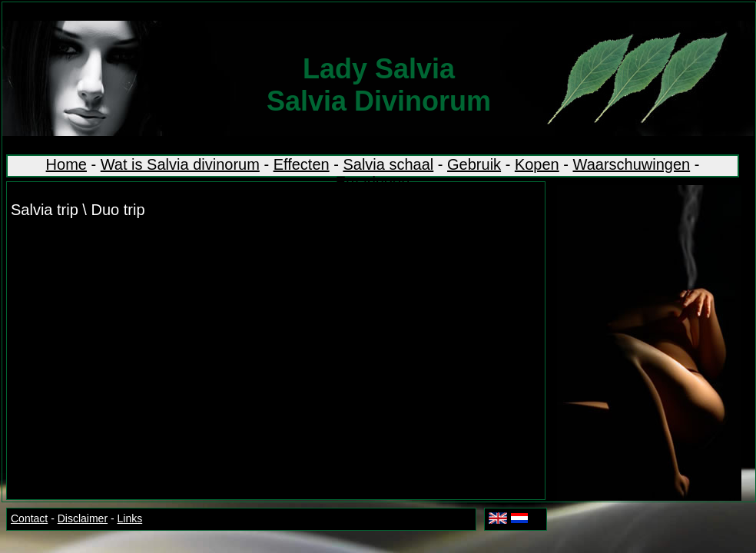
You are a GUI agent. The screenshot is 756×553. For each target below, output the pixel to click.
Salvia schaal (388, 164)
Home (66, 164)
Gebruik (474, 164)
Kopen (537, 164)
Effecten (302, 164)
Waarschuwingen (632, 164)
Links (130, 518)
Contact (29, 518)
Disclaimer (83, 518)
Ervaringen (373, 182)
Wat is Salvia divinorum (180, 164)
